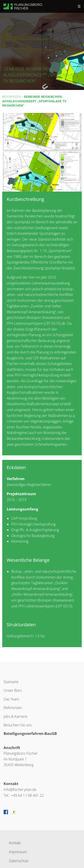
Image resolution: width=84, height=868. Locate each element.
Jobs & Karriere (15, 716)
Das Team (11, 699)
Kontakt (15, 842)
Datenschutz (19, 860)
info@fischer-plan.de (20, 790)
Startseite (11, 682)
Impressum (18, 851)
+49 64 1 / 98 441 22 (27, 795)
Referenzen (12, 97)
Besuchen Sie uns (18, 725)
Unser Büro (13, 690)
